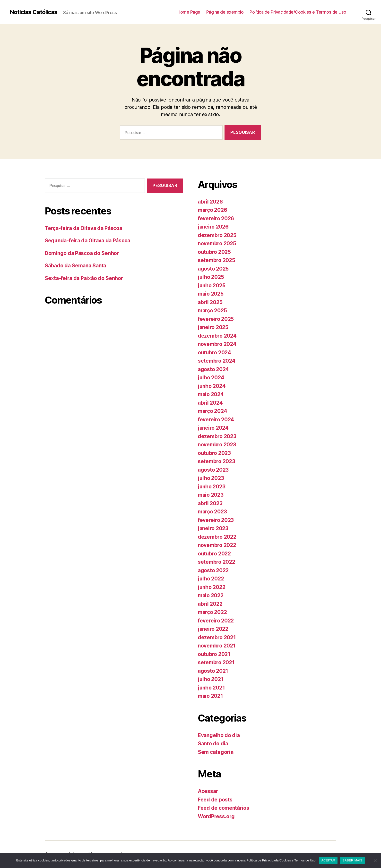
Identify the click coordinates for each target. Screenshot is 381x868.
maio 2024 (211, 394)
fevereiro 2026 (216, 218)
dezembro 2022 (217, 537)
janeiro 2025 (213, 327)
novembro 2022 (217, 545)
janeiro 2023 (213, 528)
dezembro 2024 (217, 336)
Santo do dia (213, 744)
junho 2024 (212, 386)
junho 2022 (212, 587)
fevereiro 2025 (216, 319)
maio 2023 (211, 495)
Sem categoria (216, 752)
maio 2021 (210, 696)
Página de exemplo (225, 12)
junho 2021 (211, 688)
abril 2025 (210, 302)
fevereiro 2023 (216, 520)
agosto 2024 (213, 369)
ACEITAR (328, 860)
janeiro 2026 (213, 227)
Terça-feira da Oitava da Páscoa (83, 228)
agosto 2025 (213, 269)
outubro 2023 (214, 453)
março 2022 (212, 612)
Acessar (208, 791)
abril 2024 (210, 403)
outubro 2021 (214, 654)
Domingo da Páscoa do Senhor (82, 253)
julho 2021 (211, 679)
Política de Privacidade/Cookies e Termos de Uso (298, 12)
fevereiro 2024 (216, 420)
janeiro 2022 (213, 629)
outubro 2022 (214, 554)
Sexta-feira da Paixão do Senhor (84, 278)
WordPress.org (216, 816)
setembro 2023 (216, 461)
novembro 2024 (217, 344)
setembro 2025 (216, 260)
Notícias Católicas (34, 12)
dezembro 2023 (217, 436)
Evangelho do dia (219, 735)
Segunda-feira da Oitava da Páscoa (87, 241)
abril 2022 (210, 604)
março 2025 (212, 311)
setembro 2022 (216, 562)
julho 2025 (211, 277)
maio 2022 (211, 595)
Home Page (189, 12)
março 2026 (212, 210)
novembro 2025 (217, 243)
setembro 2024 (217, 361)
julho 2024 (211, 378)
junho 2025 (212, 285)
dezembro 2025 (217, 235)
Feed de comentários (224, 808)
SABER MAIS (352, 860)
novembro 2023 (217, 445)
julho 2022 (211, 579)
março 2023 (212, 512)
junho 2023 (212, 487)
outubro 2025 (214, 252)
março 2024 (212, 411)
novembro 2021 (217, 646)
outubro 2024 (214, 353)
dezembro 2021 (217, 637)
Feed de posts (215, 800)
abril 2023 (210, 503)
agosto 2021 (213, 671)
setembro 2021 (216, 662)
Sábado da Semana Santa (75, 266)
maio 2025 (211, 294)
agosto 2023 (213, 470)
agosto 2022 (213, 570)
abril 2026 (210, 202)
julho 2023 (211, 478)
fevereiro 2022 (216, 621)
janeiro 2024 (213, 428)
